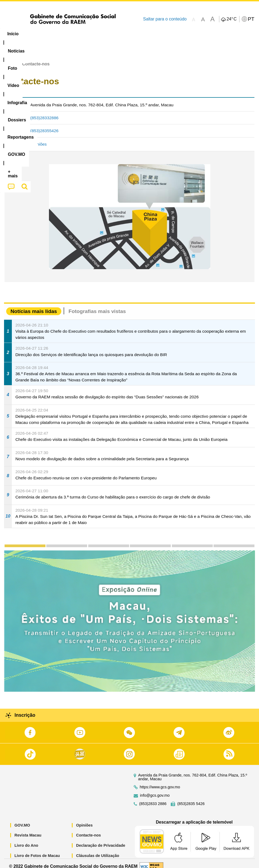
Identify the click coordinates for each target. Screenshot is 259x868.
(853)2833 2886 (153, 798)
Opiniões (39, 138)
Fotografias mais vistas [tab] (97, 305)
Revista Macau (28, 829)
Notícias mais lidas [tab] (34, 305)
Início (10, 58)
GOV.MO (22, 819)
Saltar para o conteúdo (165, 19)
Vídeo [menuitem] (83, 34)
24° (231, 19)
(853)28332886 (45, 112)
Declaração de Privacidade (101, 839)
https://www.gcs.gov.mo (160, 781)
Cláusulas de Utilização (98, 849)
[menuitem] (37, 34)
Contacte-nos (88, 829)
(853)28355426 (45, 125)
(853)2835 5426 (191, 798)
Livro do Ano (26, 839)
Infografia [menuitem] (109, 34)
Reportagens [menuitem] (171, 34)
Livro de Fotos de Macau (37, 849)
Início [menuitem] (13, 34)
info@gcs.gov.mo (155, 789)
